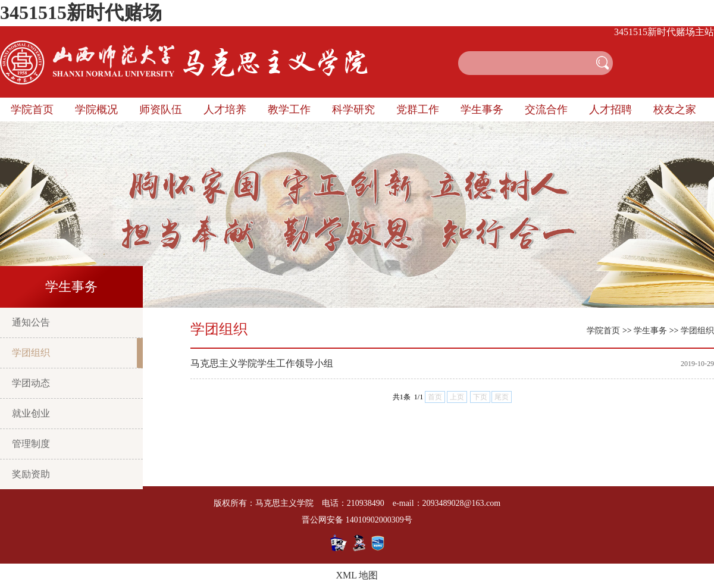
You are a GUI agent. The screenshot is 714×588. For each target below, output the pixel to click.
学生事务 (482, 110)
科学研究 (353, 110)
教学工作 (289, 110)
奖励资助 (31, 474)
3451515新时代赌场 (81, 12)
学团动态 (31, 383)
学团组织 (31, 353)
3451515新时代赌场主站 (664, 32)
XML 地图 (357, 575)
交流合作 (546, 110)
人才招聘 (610, 110)
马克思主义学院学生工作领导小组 (262, 363)
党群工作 (418, 110)
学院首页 (32, 110)
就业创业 (31, 413)
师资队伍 (161, 110)
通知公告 (31, 322)
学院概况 (96, 110)
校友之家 (675, 110)
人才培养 (225, 110)
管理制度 (31, 444)
